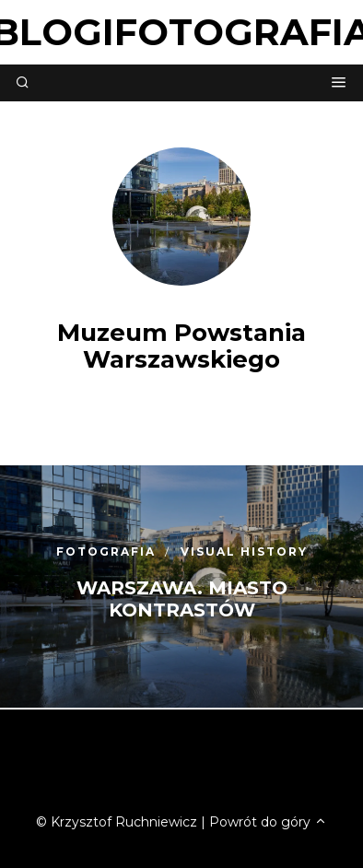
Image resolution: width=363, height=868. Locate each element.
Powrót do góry (268, 822)
